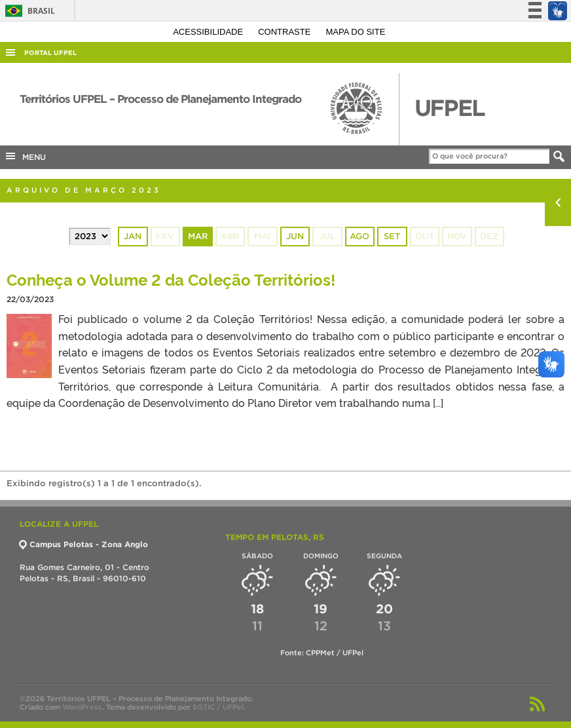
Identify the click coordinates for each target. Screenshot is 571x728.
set (392, 236)
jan (133, 236)
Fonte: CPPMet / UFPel (322, 653)
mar (198, 236)
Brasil (28, 11)
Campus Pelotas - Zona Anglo (84, 544)
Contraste (285, 32)
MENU (25, 156)
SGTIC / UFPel (218, 707)
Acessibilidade (209, 32)
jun (295, 236)
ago (359, 236)
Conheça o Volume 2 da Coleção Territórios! (171, 279)
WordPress (82, 707)
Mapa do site (356, 32)
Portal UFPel (50, 53)
